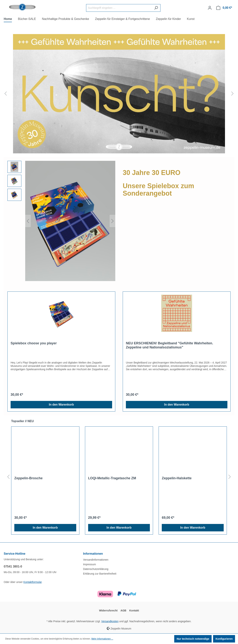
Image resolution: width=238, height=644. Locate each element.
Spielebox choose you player (34, 343)
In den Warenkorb (61, 405)
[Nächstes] (232, 94)
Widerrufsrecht (108, 610)
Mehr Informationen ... (102, 639)
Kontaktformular (33, 582)
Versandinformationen (96, 560)
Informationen (93, 554)
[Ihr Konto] (210, 8)
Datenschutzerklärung (96, 569)
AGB (123, 610)
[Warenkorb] (224, 8)
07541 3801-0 (13, 566)
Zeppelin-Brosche (28, 478)
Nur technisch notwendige (193, 639)
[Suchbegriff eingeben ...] (119, 8)
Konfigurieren (224, 639)
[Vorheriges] (6, 94)
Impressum (90, 564)
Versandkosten (110, 621)
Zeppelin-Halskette (177, 478)
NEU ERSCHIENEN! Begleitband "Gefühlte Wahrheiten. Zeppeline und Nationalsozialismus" (169, 345)
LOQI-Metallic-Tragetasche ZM (112, 478)
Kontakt (134, 610)
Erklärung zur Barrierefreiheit (100, 574)
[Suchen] (156, 8)
